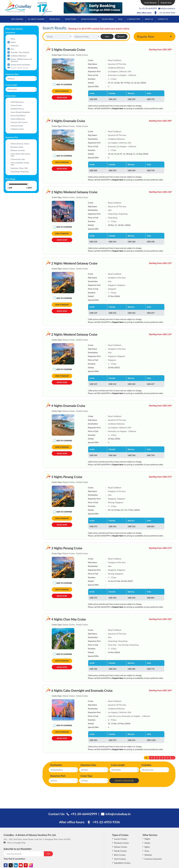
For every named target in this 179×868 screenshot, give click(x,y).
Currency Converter (153, 859)
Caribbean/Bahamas (18, 56)
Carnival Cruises (17, 126)
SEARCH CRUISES (124, 781)
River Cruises (120, 855)
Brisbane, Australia (18, 150)
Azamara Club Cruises (19, 122)
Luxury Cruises (121, 839)
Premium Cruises (121, 843)
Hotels (147, 843)
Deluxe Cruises (121, 847)
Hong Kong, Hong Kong (20, 171)
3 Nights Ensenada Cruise (68, 50)
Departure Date (88, 765)
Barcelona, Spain (17, 147)
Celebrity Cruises (17, 129)
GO (48, 854)
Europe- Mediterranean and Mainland (21, 60)
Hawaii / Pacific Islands (19, 68)
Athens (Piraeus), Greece (20, 144)
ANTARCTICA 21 (17, 109)
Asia (12, 49)
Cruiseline (146, 765)
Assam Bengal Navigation (20, 112)
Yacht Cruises (120, 859)
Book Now (62, 97)
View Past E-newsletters (14, 859)
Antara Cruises (16, 105)
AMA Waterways (17, 102)
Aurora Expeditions (18, 115)
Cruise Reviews (150, 3)
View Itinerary (62, 91)
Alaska (13, 42)
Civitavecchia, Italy (18, 159)
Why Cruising (17, 19)
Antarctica (15, 46)
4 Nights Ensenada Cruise (49, 406)
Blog (120, 19)
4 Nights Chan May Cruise (49, 619)
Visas (147, 851)
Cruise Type (86, 776)
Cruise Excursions (89, 19)
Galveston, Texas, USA (19, 168)
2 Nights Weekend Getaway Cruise (55, 192)
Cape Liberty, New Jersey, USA (20, 155)
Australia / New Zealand (20, 52)
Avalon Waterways (18, 119)
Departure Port (58, 776)
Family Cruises (120, 851)
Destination (56, 765)
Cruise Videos (108, 19)
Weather (148, 855)
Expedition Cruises (122, 863)
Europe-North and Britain (20, 65)
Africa (13, 39)
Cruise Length (118, 765)
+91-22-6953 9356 (167, 13)
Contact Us (163, 19)
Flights (147, 839)
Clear (107, 36)
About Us (149, 19)
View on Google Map (16, 843)
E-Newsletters (134, 19)
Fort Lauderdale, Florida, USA (20, 164)
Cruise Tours (71, 19)
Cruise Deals (55, 19)
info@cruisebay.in (167, 8)
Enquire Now (166, 3)
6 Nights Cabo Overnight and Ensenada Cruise (63, 691)
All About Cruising (36, 19)
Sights (147, 847)
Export (121, 36)
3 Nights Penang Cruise (48, 477)
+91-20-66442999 (149, 8)
